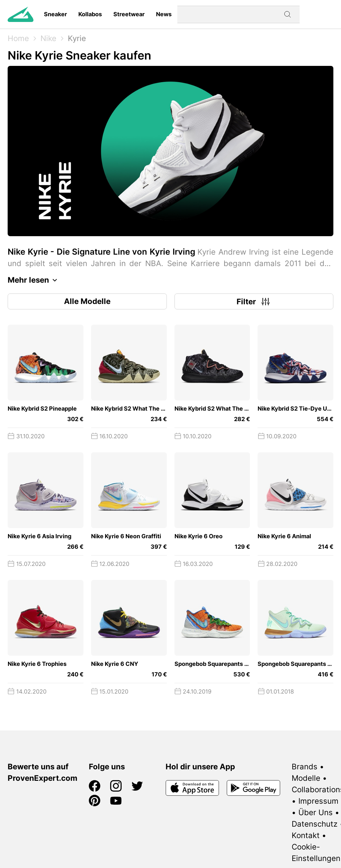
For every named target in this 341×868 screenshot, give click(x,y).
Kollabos (90, 14)
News (164, 14)
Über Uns (316, 812)
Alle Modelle (87, 301)
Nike (48, 38)
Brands (305, 767)
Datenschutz (315, 824)
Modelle (306, 778)
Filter (254, 301)
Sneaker (55, 14)
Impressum (318, 801)
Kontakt (306, 835)
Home (18, 38)
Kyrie (77, 38)
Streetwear (129, 14)
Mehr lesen (34, 280)
